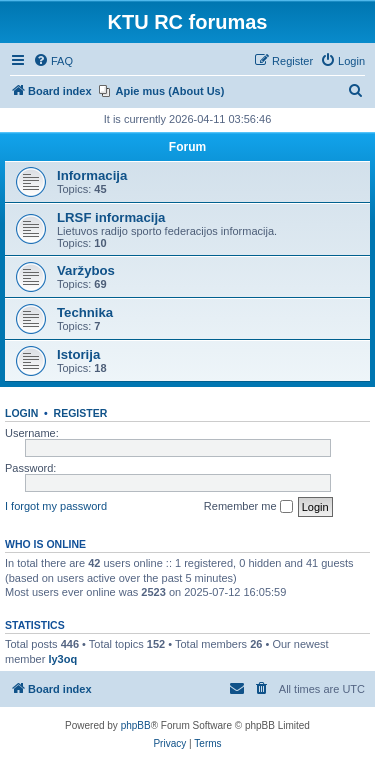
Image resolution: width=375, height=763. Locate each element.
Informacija (92, 175)
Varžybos (86, 270)
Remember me (248, 507)
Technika (85, 312)
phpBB (136, 725)
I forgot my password (56, 506)
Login (21, 413)
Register (81, 413)
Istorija (78, 354)
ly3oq (62, 659)
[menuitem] (53, 61)
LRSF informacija (111, 217)
